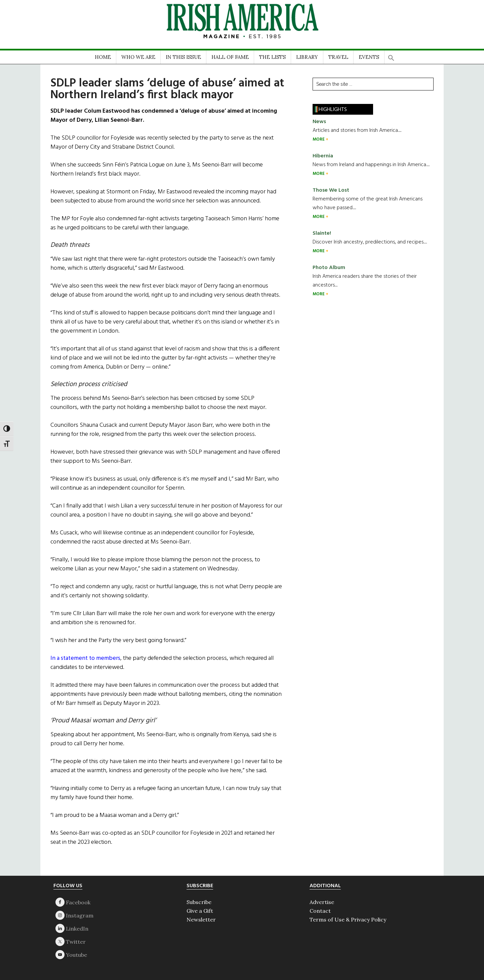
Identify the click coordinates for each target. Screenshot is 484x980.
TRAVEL (338, 57)
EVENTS (369, 57)
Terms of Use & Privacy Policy (348, 919)
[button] (391, 56)
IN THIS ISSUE (183, 57)
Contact (320, 911)
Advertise (322, 902)
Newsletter (201, 919)
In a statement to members (85, 658)
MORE (319, 139)
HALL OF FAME (230, 57)
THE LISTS (272, 57)
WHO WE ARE (138, 57)
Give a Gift (200, 911)
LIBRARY (307, 57)
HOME (103, 57)
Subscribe (199, 902)
